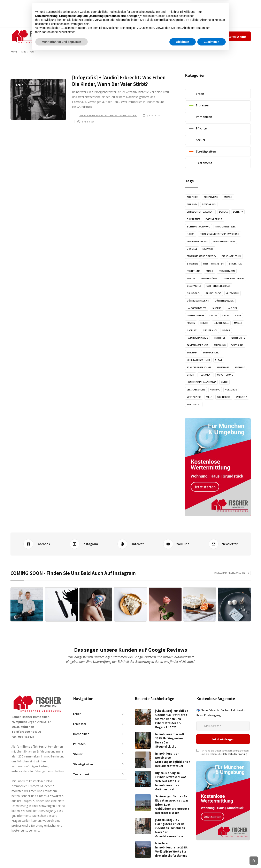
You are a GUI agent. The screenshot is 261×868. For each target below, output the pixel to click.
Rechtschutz (238, 338)
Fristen (191, 278)
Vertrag (215, 390)
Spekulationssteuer (198, 360)
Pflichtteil (219, 338)
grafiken (126, 36)
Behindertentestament (200, 212)
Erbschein (192, 264)
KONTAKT (145, 36)
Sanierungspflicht (198, 345)
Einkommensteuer (225, 227)
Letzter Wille (221, 323)
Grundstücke (213, 293)
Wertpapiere (194, 397)
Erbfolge (192, 249)
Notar (226, 330)
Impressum (196, 36)
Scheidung (220, 345)
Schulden (192, 353)
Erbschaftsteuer (231, 256)
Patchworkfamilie (197, 338)
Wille (209, 397)
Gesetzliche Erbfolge (218, 286)
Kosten (191, 323)
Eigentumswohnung (198, 227)
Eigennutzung (214, 219)
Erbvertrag (236, 264)
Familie (210, 271)
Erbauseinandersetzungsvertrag (219, 234)
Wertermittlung (234, 36)
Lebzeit (204, 323)
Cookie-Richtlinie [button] (167, 831)
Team (183, 36)
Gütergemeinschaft (198, 301)
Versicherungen (196, 390)
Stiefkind (240, 367)
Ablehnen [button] (183, 857)
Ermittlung (194, 271)
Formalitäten (227, 271)
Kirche (226, 316)
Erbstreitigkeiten (213, 264)
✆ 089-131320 (162, 36)
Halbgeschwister (197, 308)
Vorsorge (231, 390)
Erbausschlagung (197, 241)
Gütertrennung (224, 301)
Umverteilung (225, 375)
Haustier (232, 308)
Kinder (213, 316)
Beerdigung (209, 204)
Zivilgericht (194, 404)
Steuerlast (223, 367)
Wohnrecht (224, 397)
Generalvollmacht (234, 278)
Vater (224, 382)
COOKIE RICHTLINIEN (242, 861)
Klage (238, 316)
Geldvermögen (209, 278)
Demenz (223, 212)
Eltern (191, 234)
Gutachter (233, 293)
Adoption (193, 197)
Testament (206, 375)
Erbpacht (208, 249)
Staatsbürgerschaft (199, 367)
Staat (219, 360)
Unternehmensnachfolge (201, 382)
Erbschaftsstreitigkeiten (202, 256)
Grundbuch (194, 293)
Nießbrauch (210, 330)
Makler (238, 323)
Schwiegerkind (211, 353)
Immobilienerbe (195, 316)
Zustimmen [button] (212, 857)
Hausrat (217, 308)
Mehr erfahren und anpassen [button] (62, 857)
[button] (72, 36)
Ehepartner (194, 219)
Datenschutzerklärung (235, 730)
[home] (31, 36)
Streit (190, 375)
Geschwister (194, 286)
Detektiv (238, 212)
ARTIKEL (92, 36)
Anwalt (228, 197)
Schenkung (237, 345)
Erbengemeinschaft (224, 241)
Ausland (192, 204)
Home (14, 52)
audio (108, 36)
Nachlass (192, 330)
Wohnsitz (241, 397)
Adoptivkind (211, 197)
